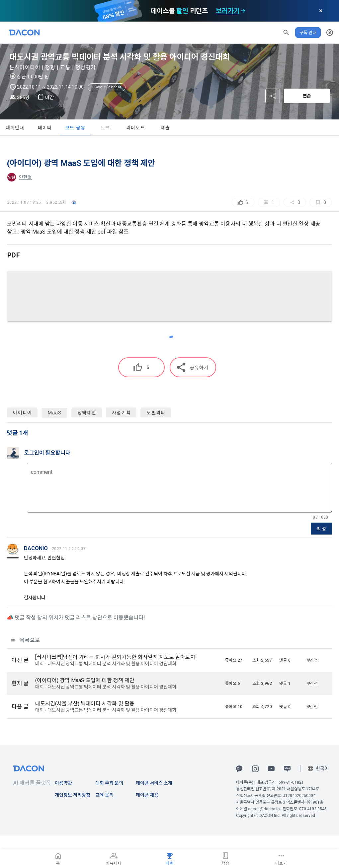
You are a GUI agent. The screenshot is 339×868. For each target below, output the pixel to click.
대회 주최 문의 (109, 783)
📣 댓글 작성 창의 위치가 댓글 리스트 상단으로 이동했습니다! (76, 618)
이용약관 (63, 783)
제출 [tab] (166, 128)
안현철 (25, 177)
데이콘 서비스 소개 (154, 783)
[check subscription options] (243, 11)
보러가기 (228, 11)
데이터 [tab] (45, 128)
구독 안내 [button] (308, 33)
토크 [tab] (106, 128)
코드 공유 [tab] (75, 128)
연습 (307, 96)
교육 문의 (104, 795)
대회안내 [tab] (15, 128)
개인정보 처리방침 (73, 795)
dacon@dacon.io (264, 809)
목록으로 (25, 640)
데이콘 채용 (147, 795)
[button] (286, 33)
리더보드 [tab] (136, 128)
